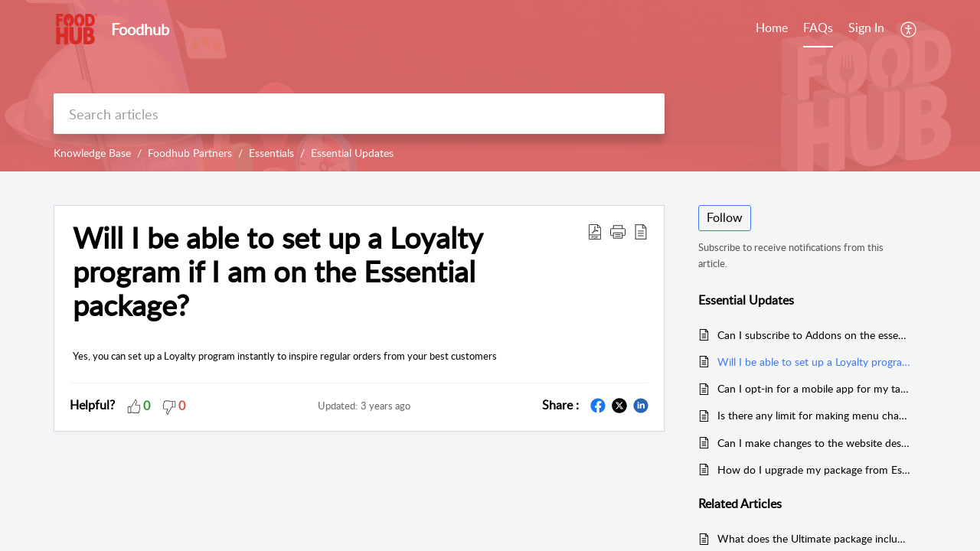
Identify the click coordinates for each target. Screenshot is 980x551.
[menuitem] (866, 29)
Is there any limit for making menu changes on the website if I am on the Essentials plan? (814, 415)
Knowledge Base (92, 153)
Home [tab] (772, 28)
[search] (359, 114)
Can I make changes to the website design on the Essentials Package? (814, 443)
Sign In (866, 28)
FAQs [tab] (818, 28)
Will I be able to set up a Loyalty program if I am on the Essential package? (278, 271)
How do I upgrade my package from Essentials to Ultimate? (814, 469)
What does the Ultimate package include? (814, 538)
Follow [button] (725, 217)
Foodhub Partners (190, 153)
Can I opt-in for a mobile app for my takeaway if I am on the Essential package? (814, 388)
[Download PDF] (595, 231)
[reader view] (641, 231)
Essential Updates (352, 153)
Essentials (271, 153)
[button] (618, 231)
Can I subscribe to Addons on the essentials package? (814, 335)
